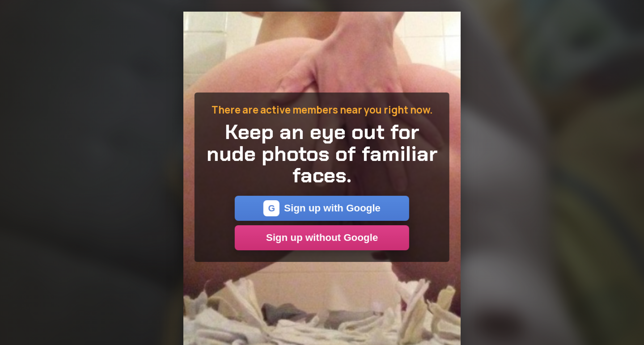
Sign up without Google (322, 238)
